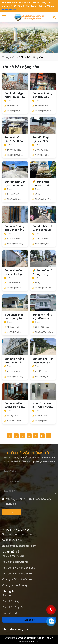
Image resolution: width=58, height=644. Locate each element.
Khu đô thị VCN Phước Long (19, 568)
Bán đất (7, 595)
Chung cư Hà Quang (15, 585)
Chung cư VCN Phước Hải (17, 579)
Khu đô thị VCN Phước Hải (18, 574)
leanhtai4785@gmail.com (21, 546)
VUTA (35, 642)
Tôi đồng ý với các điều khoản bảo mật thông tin (27, 501)
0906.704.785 (14, 540)
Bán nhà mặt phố (12, 607)
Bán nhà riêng (11, 601)
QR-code (29, 620)
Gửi (12, 512)
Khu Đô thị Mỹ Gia (13, 556)
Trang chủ (8, 57)
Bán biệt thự (10, 613)
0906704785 (9, 10)
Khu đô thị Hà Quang (15, 562)
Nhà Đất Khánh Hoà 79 (40, 638)
